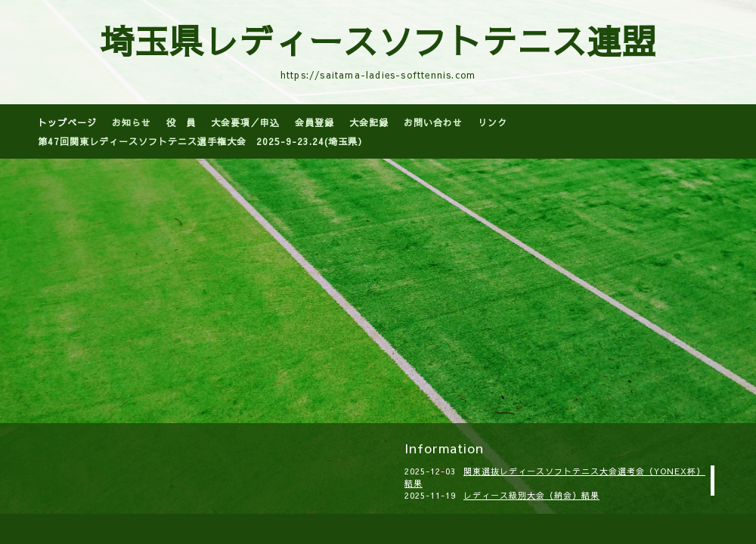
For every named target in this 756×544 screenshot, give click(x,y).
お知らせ (132, 122)
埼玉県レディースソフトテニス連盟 (378, 40)
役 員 (181, 122)
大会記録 (369, 122)
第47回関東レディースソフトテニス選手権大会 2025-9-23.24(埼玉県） (203, 141)
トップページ (67, 122)
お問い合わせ (433, 122)
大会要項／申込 (245, 122)
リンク (493, 122)
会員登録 (314, 122)
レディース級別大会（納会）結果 (531, 495)
